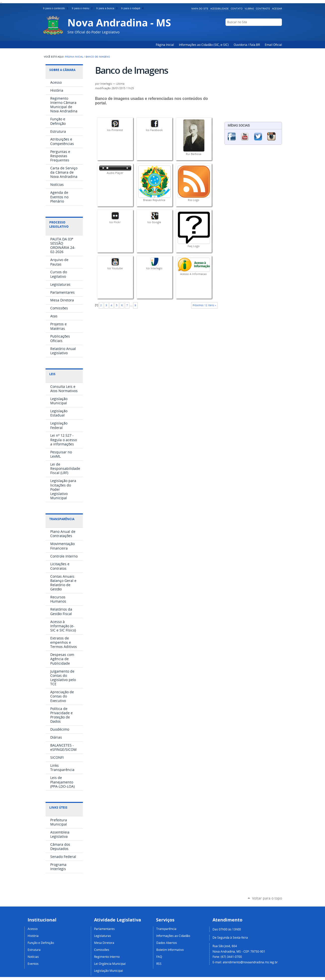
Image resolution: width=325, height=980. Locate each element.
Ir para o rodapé (133, 8)
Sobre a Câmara (62, 70)
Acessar (277, 8)
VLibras (249, 8)
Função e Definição (41, 943)
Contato (237, 8)
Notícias (33, 957)
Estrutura (34, 950)
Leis (52, 374)
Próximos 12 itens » (204, 305)
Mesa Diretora (104, 943)
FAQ (159, 957)
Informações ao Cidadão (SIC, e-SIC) (204, 45)
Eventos (33, 964)
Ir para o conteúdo (56, 8)
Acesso (33, 929)
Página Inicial (165, 45)
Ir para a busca (108, 8)
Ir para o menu (83, 8)
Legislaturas (103, 936)
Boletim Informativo (170, 950)
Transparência (62, 519)
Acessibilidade (219, 8)
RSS (159, 964)
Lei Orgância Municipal (110, 964)
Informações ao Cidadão (173, 936)
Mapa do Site (200, 8)
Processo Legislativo (59, 224)
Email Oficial (273, 45)
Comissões (102, 950)
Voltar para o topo (267, 898)
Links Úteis (58, 807)
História (33, 936)
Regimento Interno (107, 957)
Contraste (263, 8)
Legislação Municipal (108, 971)
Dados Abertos (167, 943)
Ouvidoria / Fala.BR (247, 45)
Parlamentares (104, 929)
